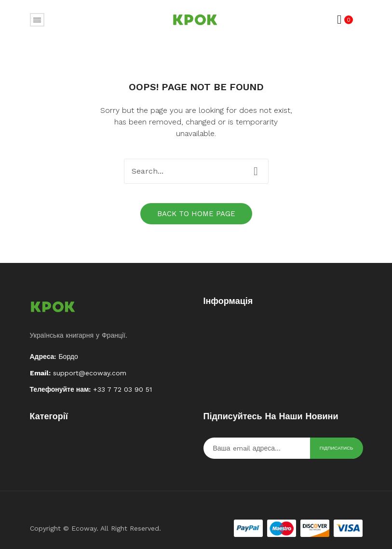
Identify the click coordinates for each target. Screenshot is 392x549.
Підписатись (337, 448)
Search (256, 171)
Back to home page (196, 214)
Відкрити (37, 20)
